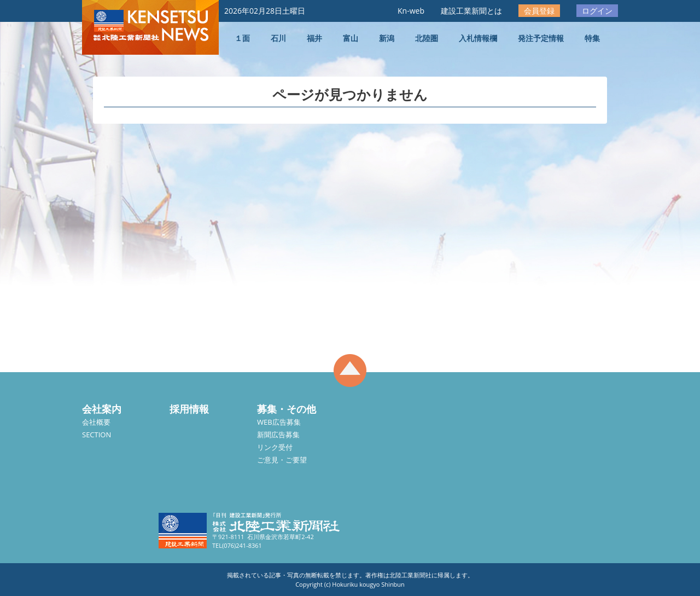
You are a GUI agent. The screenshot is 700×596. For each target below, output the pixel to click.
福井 (314, 38)
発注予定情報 (541, 38)
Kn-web (411, 11)
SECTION (97, 435)
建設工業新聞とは (471, 11)
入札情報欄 (478, 38)
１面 (242, 38)
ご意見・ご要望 (282, 460)
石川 (278, 38)
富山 (351, 38)
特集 (592, 38)
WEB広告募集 (279, 422)
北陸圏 (427, 38)
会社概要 (96, 422)
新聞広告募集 (278, 435)
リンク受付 (275, 447)
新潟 (387, 38)
